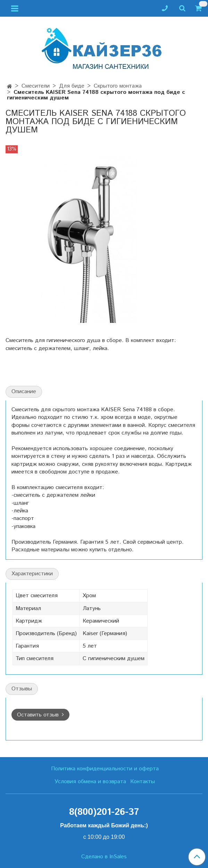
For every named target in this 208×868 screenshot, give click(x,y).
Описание (24, 392)
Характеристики (32, 574)
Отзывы (22, 689)
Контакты (143, 782)
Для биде (72, 86)
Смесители (36, 86)
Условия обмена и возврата (90, 782)
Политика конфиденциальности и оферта (105, 769)
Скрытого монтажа (118, 86)
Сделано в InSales (104, 857)
